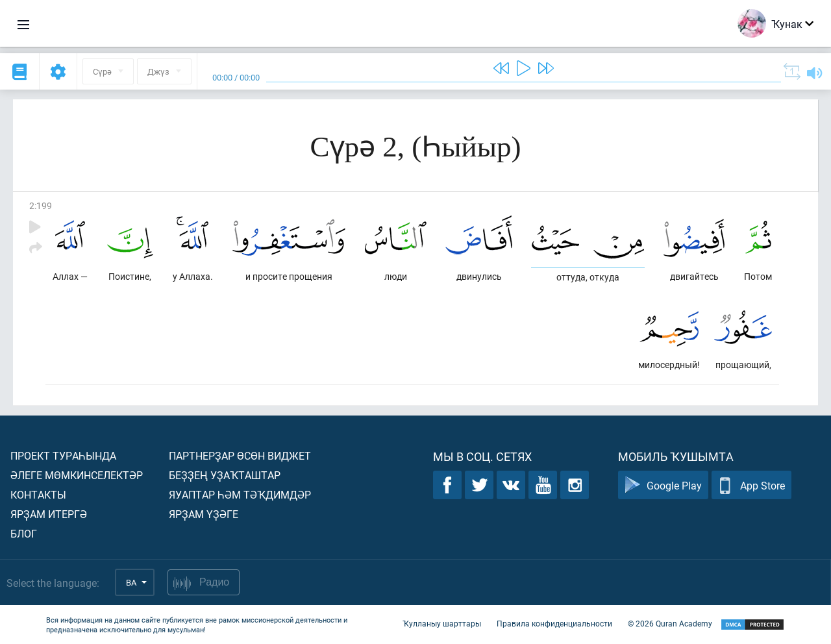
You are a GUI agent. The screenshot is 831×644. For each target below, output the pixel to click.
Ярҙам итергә (49, 514)
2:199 (41, 205)
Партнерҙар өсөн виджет (240, 455)
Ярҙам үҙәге (204, 514)
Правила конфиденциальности (554, 623)
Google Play (663, 485)
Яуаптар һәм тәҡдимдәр (240, 494)
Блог (24, 533)
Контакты (38, 494)
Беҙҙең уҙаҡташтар (225, 475)
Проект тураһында (63, 455)
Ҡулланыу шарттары (442, 623)
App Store (751, 485)
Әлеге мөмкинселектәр (77, 475)
